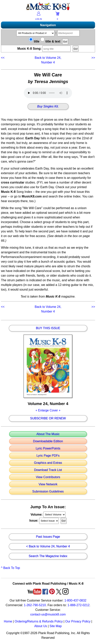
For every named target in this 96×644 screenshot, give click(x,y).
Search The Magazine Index (48, 556)
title (34, 41)
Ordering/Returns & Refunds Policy (39, 621)
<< (3, 58)
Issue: (34, 521)
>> (93, 58)
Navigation (48, 25)
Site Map (56, 626)
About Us (41, 626)
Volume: (37, 514)
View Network (48, 484)
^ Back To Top (11, 568)
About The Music (48, 434)
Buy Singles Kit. (48, 106)
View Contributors (48, 477)
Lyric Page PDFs (48, 456)
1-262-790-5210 (35, 605)
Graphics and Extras (48, 463)
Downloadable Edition (48, 441)
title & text (50, 41)
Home (8, 621)
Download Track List (48, 470)
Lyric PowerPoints (48, 448)
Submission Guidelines (48, 492)
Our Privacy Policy (78, 621)
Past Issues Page (48, 537)
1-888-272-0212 (78, 605)
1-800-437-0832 (75, 600)
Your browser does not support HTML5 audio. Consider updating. (48, 93)
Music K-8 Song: (45, 49)
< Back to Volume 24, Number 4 (48, 546)
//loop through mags (54, 515)
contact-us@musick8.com (48, 614)
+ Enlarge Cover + (48, 410)
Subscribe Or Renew (48, 418)
